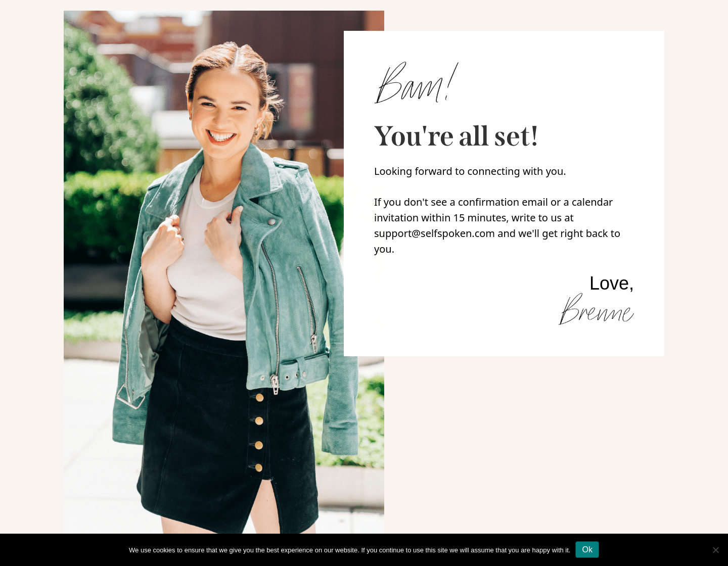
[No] (715, 550)
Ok (587, 550)
